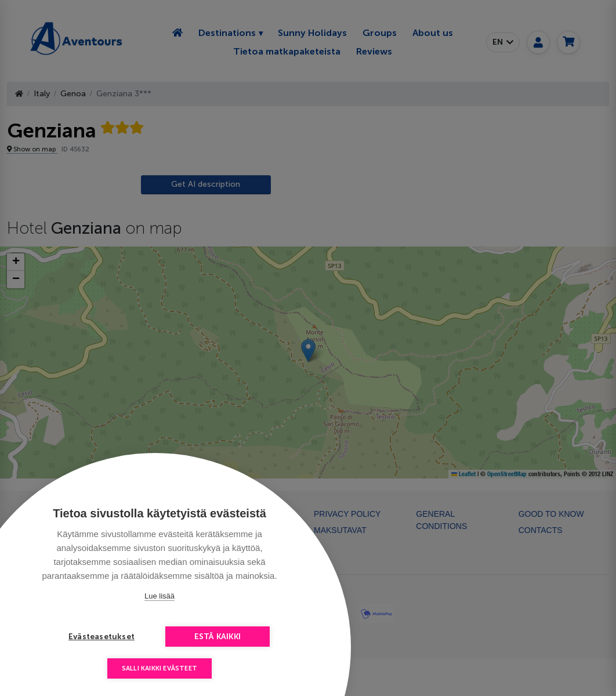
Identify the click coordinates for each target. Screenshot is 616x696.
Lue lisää (160, 596)
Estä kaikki (218, 637)
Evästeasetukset (102, 637)
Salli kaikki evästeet (160, 668)
